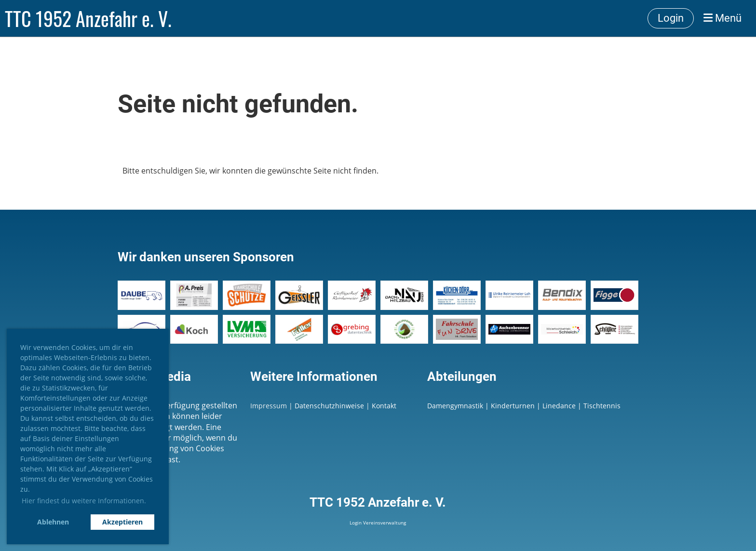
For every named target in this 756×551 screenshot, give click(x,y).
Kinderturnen (513, 406)
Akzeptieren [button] (122, 522)
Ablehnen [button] (53, 522)
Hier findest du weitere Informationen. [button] (84, 501)
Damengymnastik (455, 406)
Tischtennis (602, 406)
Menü (722, 18)
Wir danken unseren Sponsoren (206, 257)
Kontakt (384, 406)
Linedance (559, 406)
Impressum (269, 406)
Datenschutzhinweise (330, 406)
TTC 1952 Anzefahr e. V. (88, 18)
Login (671, 18)
